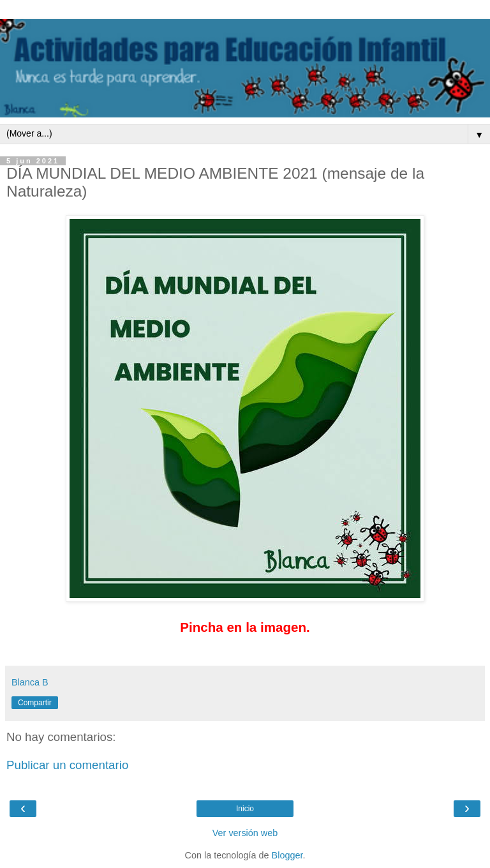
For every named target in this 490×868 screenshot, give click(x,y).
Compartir (35, 703)
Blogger (287, 855)
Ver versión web (245, 833)
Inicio (245, 809)
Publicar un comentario (67, 765)
